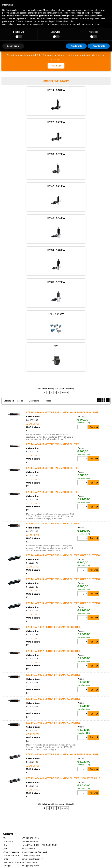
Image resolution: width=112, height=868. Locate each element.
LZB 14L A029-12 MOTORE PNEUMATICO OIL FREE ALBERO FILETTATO (63, 456)
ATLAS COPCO (33, 301)
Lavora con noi (11, 770)
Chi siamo (9, 757)
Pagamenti (10, 767)
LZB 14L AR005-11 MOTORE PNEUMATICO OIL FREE (53, 600)
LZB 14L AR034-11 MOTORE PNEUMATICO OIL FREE (53, 528)
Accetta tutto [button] (99, 46)
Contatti (9, 764)
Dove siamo (10, 760)
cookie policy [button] (96, 16)
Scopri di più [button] (13, 46)
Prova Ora (56, 71)
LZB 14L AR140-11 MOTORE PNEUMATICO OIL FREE (53, 504)
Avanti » (65, 269)
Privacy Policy (10, 777)
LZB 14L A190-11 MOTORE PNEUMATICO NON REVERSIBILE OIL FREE (62, 290)
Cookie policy (56, 858)
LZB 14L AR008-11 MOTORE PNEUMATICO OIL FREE (53, 576)
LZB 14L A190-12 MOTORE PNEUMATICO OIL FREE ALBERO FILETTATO (63, 432)
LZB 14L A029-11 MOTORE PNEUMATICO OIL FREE (53, 345)
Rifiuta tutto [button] (76, 46)
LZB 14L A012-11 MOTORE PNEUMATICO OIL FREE (53, 369)
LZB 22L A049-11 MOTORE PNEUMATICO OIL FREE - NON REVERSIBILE (63, 655)
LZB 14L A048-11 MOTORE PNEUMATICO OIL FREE (53, 321)
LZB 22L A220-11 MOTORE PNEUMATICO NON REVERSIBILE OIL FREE (62, 631)
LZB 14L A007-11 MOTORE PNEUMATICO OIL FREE (53, 401)
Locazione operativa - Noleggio (19, 774)
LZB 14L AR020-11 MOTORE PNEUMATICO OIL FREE (53, 552)
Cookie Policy (23, 777)
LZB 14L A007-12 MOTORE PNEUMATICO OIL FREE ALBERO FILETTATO (63, 480)
